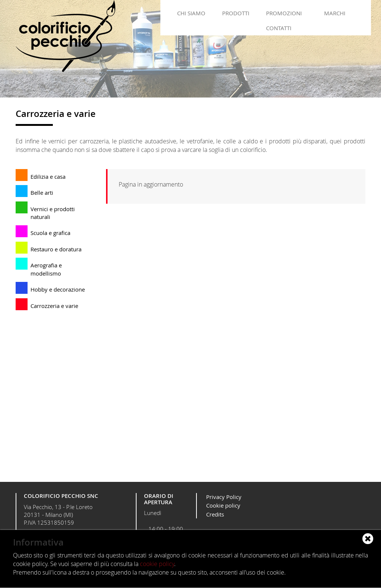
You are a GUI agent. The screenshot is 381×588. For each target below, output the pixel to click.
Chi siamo (191, 13)
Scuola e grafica (50, 233)
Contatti (279, 28)
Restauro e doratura (56, 249)
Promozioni (284, 13)
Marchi (335, 13)
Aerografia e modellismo (46, 269)
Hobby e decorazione (58, 289)
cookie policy (157, 564)
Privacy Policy (224, 497)
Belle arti (42, 193)
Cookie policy (223, 505)
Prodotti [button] (236, 13)
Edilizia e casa (48, 177)
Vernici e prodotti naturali (53, 213)
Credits (215, 514)
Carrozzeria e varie (54, 306)
